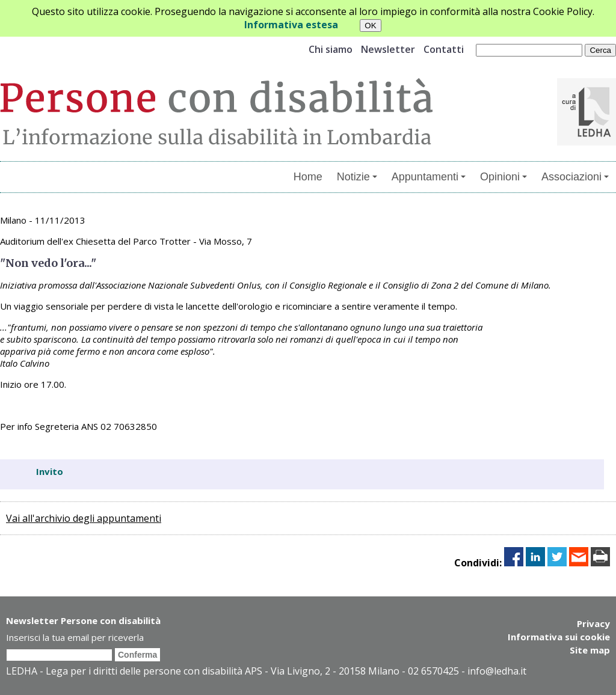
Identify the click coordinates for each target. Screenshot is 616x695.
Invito (50, 471)
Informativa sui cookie (559, 637)
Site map (590, 650)
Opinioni (504, 177)
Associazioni (575, 177)
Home (308, 177)
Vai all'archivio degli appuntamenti (84, 518)
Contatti (444, 49)
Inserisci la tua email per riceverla (75, 637)
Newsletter (388, 49)
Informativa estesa (291, 25)
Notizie (357, 177)
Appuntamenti (429, 177)
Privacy (593, 623)
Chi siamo (331, 49)
